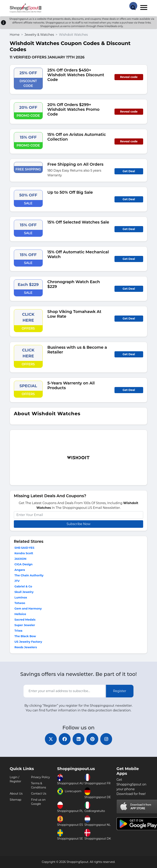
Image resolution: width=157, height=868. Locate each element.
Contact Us (39, 794)
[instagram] (106, 739)
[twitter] (51, 739)
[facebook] (65, 739)
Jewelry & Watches (39, 35)
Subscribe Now (78, 524)
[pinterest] (92, 739)
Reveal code (129, 77)
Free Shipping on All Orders (76, 164)
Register (120, 691)
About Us (16, 794)
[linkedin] (78, 739)
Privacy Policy (40, 777)
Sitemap (16, 800)
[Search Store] (133, 6)
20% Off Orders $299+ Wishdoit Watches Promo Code (74, 109)
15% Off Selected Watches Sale (78, 222)
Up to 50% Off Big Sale (70, 192)
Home (15, 35)
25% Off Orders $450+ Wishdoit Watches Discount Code (76, 75)
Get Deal (129, 171)
